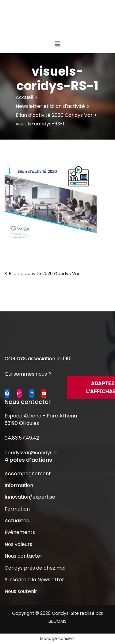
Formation (17, 509)
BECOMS (57, 621)
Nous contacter (23, 556)
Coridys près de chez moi (35, 568)
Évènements (20, 532)
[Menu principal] (57, 44)
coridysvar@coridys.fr (31, 453)
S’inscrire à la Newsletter (34, 580)
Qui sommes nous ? (28, 374)
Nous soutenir (21, 591)
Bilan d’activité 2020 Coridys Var (44, 274)
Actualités (17, 521)
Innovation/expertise (30, 497)
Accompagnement (28, 474)
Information (19, 485)
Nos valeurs (18, 544)
